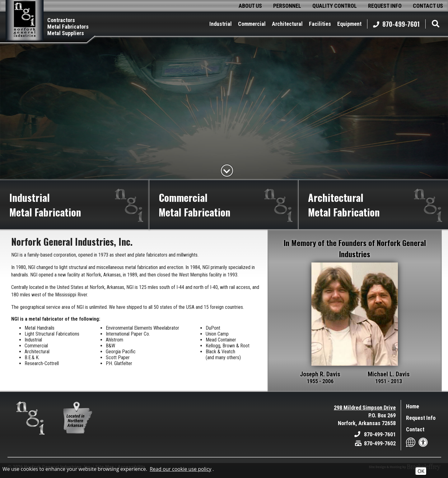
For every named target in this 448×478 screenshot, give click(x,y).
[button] (434, 24)
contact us (428, 6)
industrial (221, 24)
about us (250, 6)
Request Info (421, 418)
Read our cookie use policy (180, 469)
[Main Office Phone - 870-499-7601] (375, 434)
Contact (415, 429)
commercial (252, 24)
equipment (349, 24)
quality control (335, 6)
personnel (287, 6)
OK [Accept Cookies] (421, 471)
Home (413, 406)
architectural (287, 24)
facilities (320, 24)
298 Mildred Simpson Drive (365, 408)
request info (385, 6)
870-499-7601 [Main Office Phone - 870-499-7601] (396, 24)
